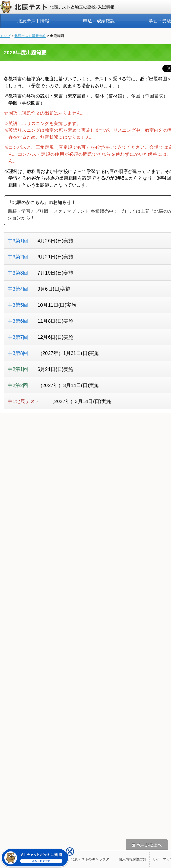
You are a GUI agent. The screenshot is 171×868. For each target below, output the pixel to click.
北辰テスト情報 (33, 21)
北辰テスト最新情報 (30, 36)
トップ (5, 36)
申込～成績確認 (99, 21)
